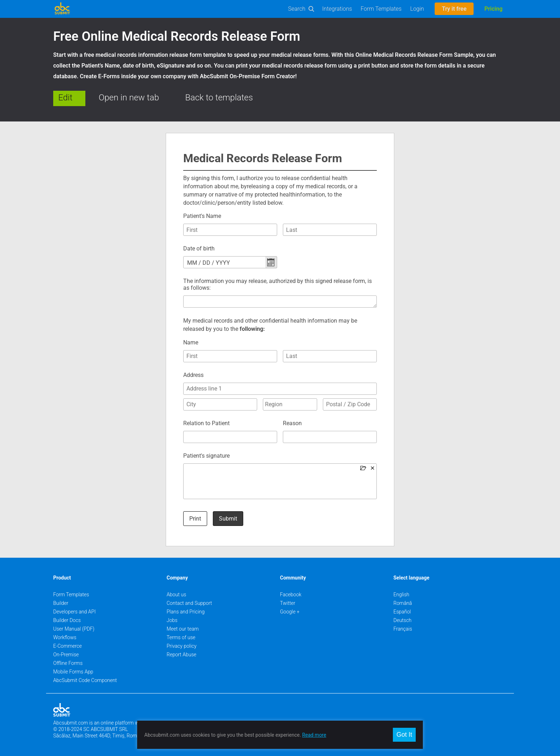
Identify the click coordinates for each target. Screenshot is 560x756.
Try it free (454, 9)
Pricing (493, 9)
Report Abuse (182, 655)
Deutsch (403, 620)
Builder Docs (67, 620)
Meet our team (183, 629)
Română (403, 603)
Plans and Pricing (186, 612)
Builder (61, 603)
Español (402, 612)
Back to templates (219, 98)
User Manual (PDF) (74, 629)
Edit (65, 98)
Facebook (291, 595)
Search (297, 9)
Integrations (337, 9)
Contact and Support (189, 603)
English (402, 595)
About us (177, 595)
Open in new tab (129, 98)
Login (417, 9)
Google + (290, 612)
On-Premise (66, 655)
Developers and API (74, 612)
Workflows (65, 637)
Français (403, 629)
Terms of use (181, 637)
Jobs (172, 620)
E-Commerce (67, 646)
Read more (314, 735)
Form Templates (381, 9)
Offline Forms (68, 663)
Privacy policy (182, 646)
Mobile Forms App (73, 672)
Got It (404, 735)
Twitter (288, 603)
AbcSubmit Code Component (85, 680)
